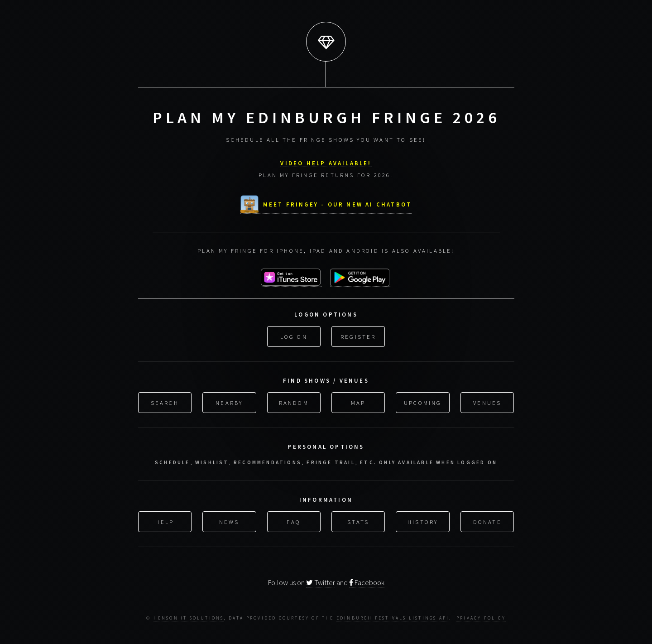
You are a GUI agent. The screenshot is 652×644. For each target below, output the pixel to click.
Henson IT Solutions (189, 618)
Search (165, 402)
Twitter (321, 582)
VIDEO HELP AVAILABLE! (326, 162)
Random (294, 402)
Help (165, 521)
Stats (358, 521)
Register (358, 335)
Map (358, 402)
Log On (294, 335)
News (229, 521)
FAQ (294, 521)
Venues (487, 402)
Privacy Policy (481, 618)
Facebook (367, 582)
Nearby (229, 402)
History (423, 521)
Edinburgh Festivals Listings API (393, 618)
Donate (487, 521)
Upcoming (423, 402)
